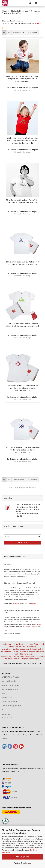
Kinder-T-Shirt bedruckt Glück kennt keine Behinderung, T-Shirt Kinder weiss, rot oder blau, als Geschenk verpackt (22, 141)
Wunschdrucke (30, 626)
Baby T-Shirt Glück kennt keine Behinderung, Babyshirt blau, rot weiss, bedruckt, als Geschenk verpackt (22, 79)
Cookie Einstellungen (9, 718)
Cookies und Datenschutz (10, 702)
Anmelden (23, 543)
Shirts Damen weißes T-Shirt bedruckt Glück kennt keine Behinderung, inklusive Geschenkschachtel (22, 388)
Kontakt (4, 710)
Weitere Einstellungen (23, 863)
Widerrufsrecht (7, 698)
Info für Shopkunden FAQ (10, 685)
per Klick (38, 23)
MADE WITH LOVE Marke (10, 677)
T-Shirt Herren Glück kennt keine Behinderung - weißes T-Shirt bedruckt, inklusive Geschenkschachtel (22, 450)
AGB (3, 693)
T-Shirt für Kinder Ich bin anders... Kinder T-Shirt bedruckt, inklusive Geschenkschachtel (22, 325)
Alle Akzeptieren (22, 857)
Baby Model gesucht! (9, 681)
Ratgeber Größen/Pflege (10, 689)
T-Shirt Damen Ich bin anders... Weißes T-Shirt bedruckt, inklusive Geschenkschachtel (22, 201)
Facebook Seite (16, 604)
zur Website (33, 604)
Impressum (6, 714)
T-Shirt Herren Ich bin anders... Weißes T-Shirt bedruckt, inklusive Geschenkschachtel (22, 263)
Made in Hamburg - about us (11, 706)
